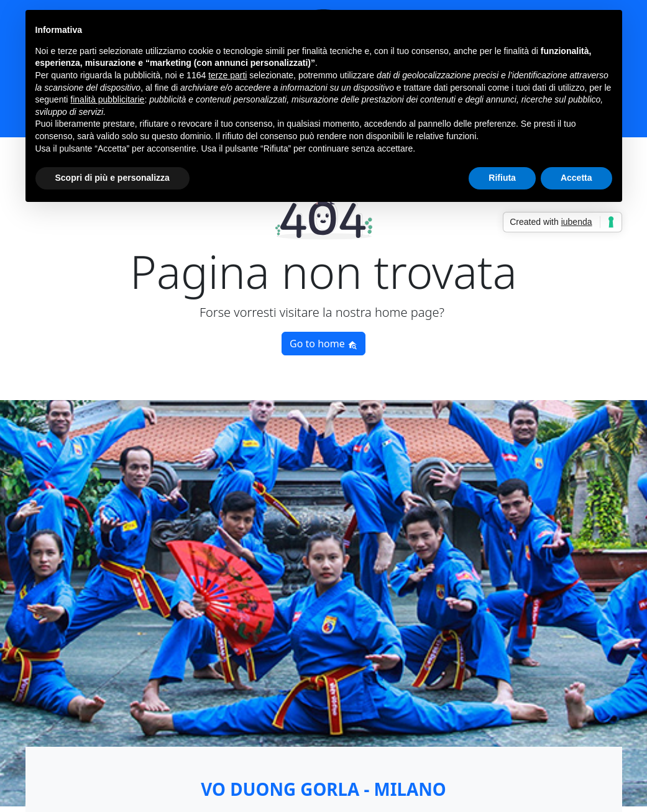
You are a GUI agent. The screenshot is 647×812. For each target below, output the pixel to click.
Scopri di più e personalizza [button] (112, 178)
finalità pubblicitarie (107, 99)
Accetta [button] (576, 178)
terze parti (227, 75)
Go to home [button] (323, 344)
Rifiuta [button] (502, 178)
